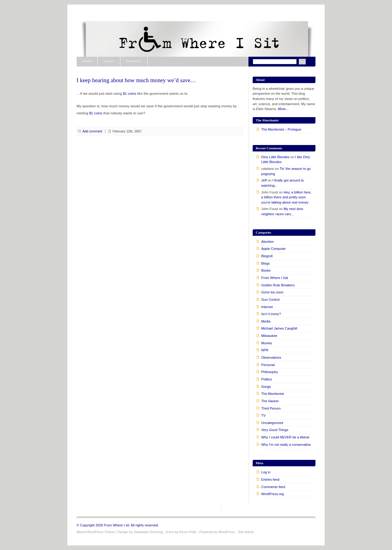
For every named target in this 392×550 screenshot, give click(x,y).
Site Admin (246, 532)
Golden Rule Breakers (278, 285)
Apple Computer (273, 249)
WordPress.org (273, 494)
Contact (134, 61)
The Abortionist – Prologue (281, 129)
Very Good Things (275, 430)
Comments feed (273, 487)
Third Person (271, 408)
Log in (266, 472)
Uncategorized (272, 423)
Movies (267, 343)
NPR (265, 350)
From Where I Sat (275, 278)
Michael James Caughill (279, 328)
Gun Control (270, 300)
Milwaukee (269, 336)
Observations (271, 357)
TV (263, 415)
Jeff (264, 180)
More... (283, 109)
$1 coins (129, 93)
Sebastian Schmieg (148, 532)
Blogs (266, 263)
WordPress (226, 532)
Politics (267, 379)
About (109, 61)
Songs (266, 387)
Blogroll (267, 256)
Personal (268, 365)
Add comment (92, 131)
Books (266, 270)
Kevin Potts (188, 532)
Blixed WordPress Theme (96, 532)
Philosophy (269, 372)
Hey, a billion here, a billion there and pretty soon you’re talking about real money (286, 197)
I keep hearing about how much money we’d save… (136, 80)
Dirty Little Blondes (275, 157)
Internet (267, 307)
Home (87, 61)
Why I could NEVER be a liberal (285, 437)
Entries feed (270, 479)
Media (266, 321)
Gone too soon (272, 292)
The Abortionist (273, 394)
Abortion (268, 242)
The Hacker (270, 401)
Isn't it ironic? (271, 314)
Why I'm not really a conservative (286, 445)
